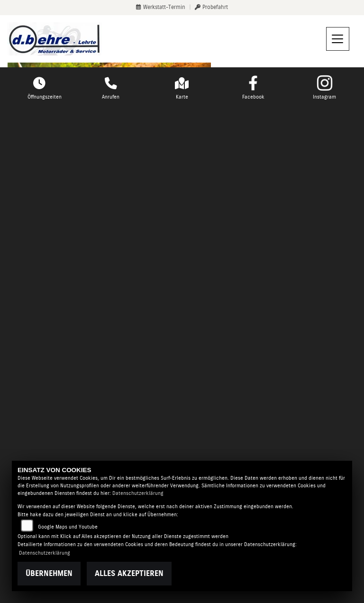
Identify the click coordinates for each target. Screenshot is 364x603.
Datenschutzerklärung (138, 493)
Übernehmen (49, 573)
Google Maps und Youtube (68, 527)
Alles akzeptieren (129, 573)
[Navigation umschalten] (338, 39)
